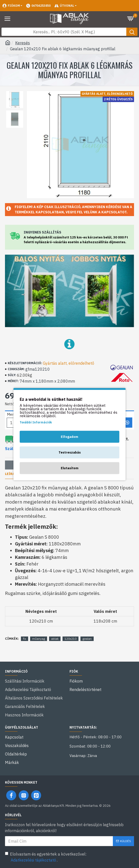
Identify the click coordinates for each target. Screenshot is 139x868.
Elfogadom (69, 436)
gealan (87, 639)
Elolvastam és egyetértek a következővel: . (46, 857)
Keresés (23, 43)
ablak (55, 639)
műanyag (39, 639)
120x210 (70, 639)
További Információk (36, 422)
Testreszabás (70, 452)
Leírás (11, 474)
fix (25, 639)
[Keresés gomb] (132, 32)
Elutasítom (70, 468)
